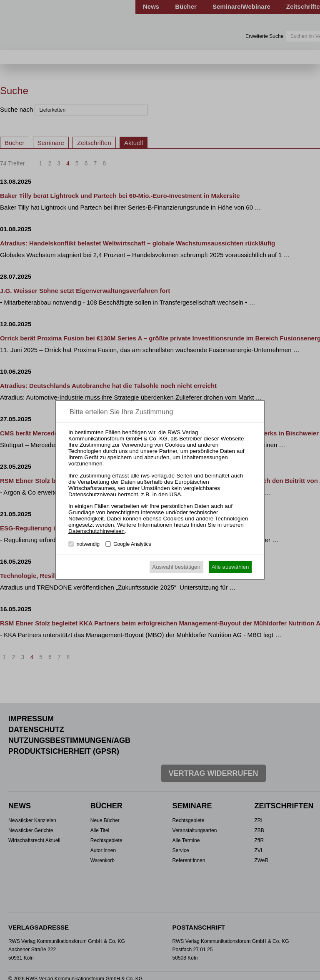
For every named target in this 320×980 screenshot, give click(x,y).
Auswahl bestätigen (176, 567)
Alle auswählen (230, 567)
